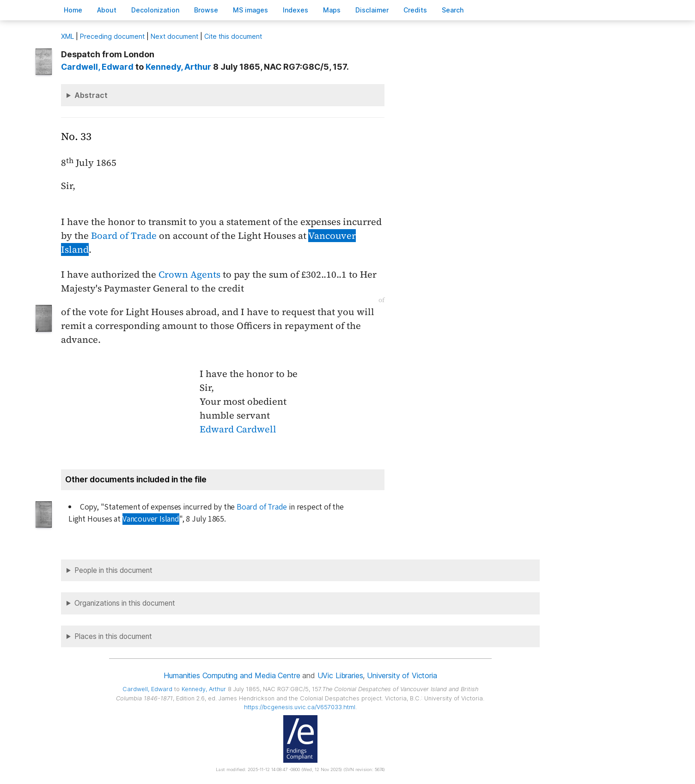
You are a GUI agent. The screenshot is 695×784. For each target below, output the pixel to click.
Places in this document (113, 636)
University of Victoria (402, 675)
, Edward (97, 67)
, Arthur (178, 67)
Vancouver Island (151, 519)
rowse (206, 10)
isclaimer (372, 10)
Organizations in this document (125, 603)
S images (250, 10)
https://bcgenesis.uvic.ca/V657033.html (300, 707)
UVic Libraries (340, 675)
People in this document (113, 570)
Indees (296, 10)
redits (415, 10)
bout (107, 10)
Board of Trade (124, 236)
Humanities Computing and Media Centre (232, 675)
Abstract (91, 95)
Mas (332, 10)
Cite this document (233, 36)
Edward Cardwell (238, 429)
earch (453, 10)
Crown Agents (189, 274)
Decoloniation (155, 10)
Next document (174, 36)
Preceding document (112, 36)
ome (73, 10)
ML (67, 36)
